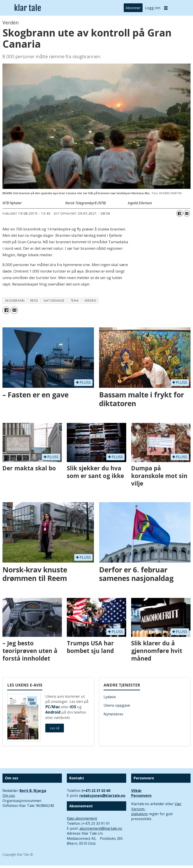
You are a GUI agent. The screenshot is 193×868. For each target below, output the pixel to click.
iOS (73, 707)
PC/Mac (53, 707)
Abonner (133, 8)
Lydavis (110, 697)
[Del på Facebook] (180, 213)
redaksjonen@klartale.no (102, 795)
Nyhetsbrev (113, 714)
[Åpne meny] (166, 8)
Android (53, 712)
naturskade (54, 300)
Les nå (55, 728)
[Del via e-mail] (187, 213)
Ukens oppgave (117, 705)
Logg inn (153, 8)
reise (34, 300)
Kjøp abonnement (82, 818)
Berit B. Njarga (33, 791)
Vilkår (136, 791)
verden (90, 300)
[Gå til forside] (28, 8)
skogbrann (15, 300)
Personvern (141, 795)
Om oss (9, 795)
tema (74, 300)
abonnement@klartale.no (101, 828)
